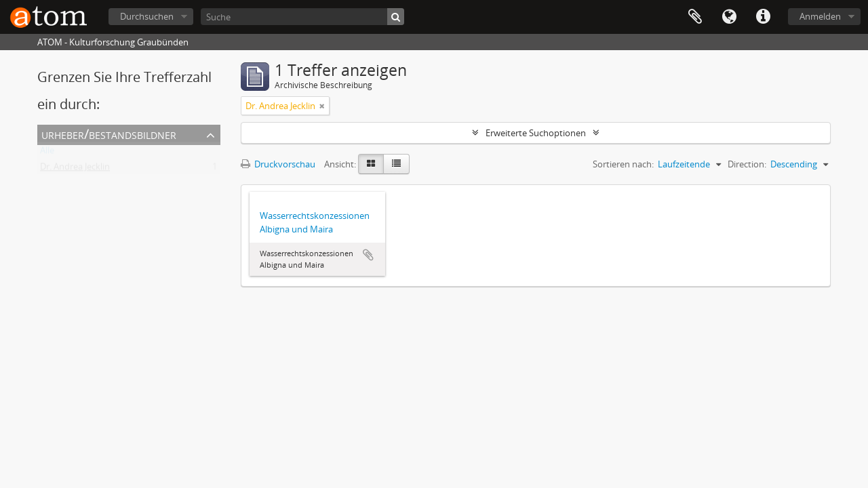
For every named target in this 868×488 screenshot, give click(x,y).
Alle (47, 153)
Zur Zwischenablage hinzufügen (368, 255)
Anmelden (820, 16)
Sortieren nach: (623, 164)
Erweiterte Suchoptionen (536, 133)
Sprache (729, 17)
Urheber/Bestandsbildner (109, 134)
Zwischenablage (695, 17)
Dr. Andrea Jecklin (75, 169)
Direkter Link (763, 17)
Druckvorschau (278, 164)
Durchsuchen (147, 16)
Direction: (747, 164)
